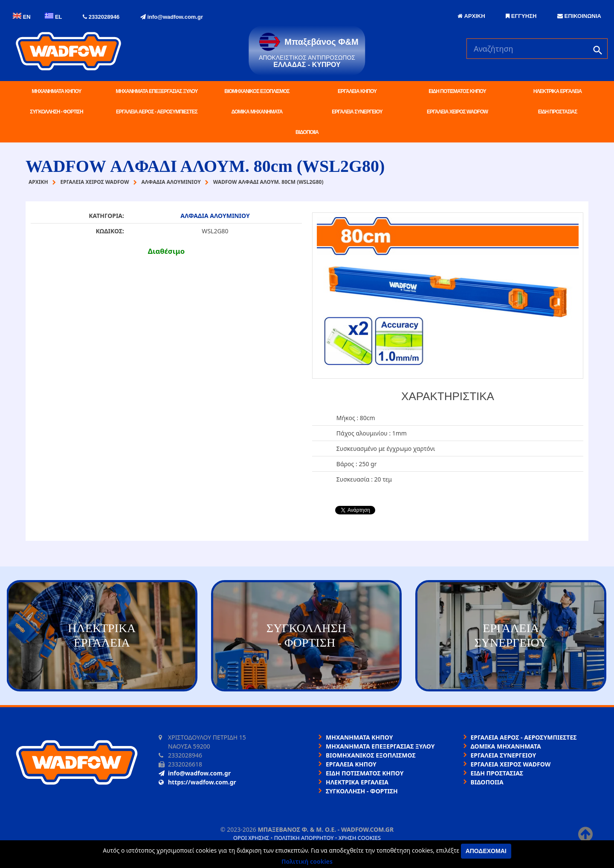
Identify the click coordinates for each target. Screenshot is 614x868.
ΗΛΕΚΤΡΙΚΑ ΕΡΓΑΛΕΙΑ (558, 91)
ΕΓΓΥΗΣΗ (521, 16)
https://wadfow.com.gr (197, 782)
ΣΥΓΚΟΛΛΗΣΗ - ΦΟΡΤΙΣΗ (56, 112)
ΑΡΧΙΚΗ (471, 16)
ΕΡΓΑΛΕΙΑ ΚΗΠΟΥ (357, 91)
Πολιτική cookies (307, 861)
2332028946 (101, 17)
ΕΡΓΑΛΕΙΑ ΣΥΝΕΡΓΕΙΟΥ (357, 112)
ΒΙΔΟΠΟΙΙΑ (307, 132)
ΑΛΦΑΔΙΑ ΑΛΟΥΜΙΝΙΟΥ (215, 216)
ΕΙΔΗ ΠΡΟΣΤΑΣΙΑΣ (558, 112)
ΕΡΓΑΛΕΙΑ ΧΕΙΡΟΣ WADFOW (457, 112)
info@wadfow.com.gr (172, 17)
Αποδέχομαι (486, 851)
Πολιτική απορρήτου (304, 838)
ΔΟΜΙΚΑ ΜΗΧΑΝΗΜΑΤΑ (257, 112)
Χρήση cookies (360, 838)
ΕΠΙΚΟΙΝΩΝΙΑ (579, 16)
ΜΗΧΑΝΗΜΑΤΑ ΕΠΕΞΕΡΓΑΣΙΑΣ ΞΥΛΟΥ (157, 91)
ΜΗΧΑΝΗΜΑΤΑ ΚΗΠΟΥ (57, 91)
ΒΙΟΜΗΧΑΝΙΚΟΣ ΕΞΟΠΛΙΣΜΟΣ (257, 91)
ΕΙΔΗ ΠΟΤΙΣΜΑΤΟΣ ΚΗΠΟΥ (457, 91)
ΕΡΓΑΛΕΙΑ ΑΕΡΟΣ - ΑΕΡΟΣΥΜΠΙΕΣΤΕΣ (157, 112)
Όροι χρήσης (251, 838)
